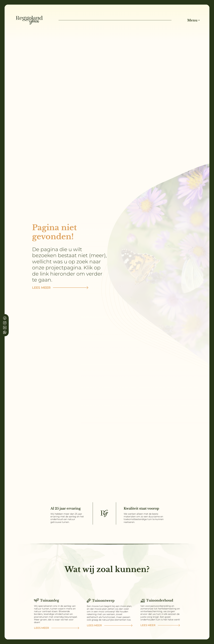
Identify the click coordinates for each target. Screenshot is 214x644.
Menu (193, 20)
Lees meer (60, 288)
